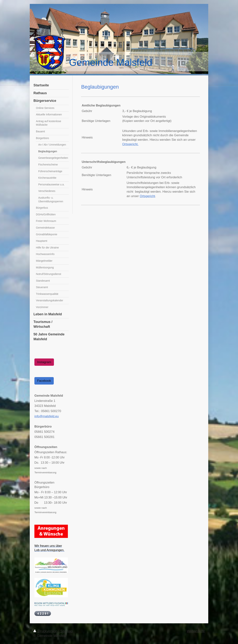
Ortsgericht (147, 196)
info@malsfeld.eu (47, 416)
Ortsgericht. (130, 144)
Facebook (44, 381)
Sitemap (66, 631)
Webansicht (196, 631)
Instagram (44, 362)
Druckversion (46, 631)
